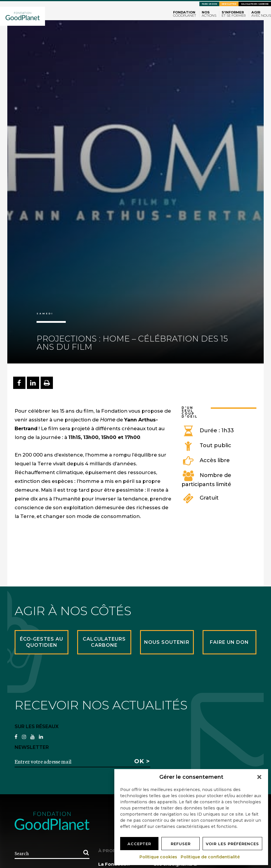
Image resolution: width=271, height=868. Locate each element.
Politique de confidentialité (210, 857)
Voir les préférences (232, 844)
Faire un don (209, 4)
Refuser (181, 844)
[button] (259, 777)
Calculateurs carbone (255, 4)
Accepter (139, 844)
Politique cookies (159, 857)
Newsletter (229, 4)
